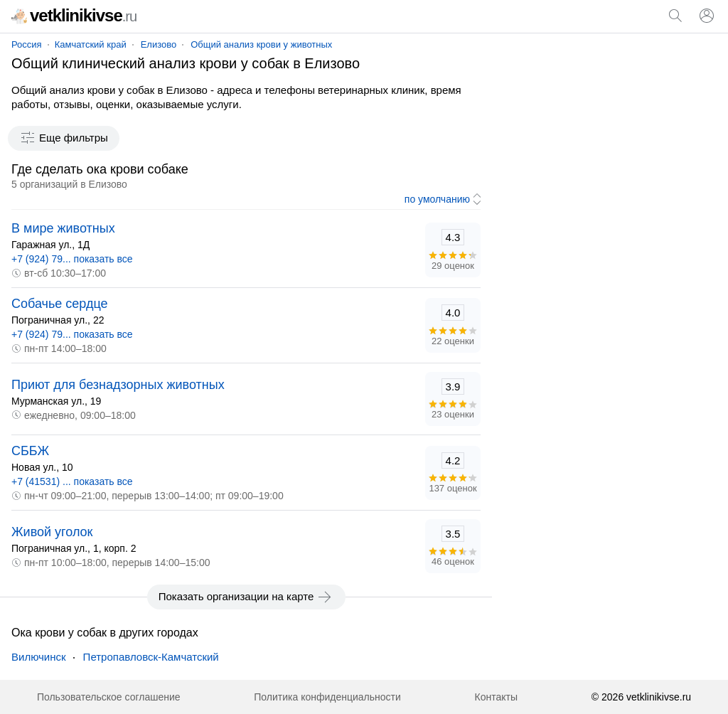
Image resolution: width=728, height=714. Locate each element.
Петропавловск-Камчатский (151, 657)
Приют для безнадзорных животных (118, 385)
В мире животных (63, 228)
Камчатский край (91, 44)
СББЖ (30, 451)
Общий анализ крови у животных (261, 44)
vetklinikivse (74, 15)
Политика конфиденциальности (327, 697)
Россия (27, 44)
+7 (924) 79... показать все (72, 259)
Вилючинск (39, 657)
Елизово (159, 44)
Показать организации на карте (246, 597)
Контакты (496, 697)
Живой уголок (52, 532)
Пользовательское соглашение (109, 697)
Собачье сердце (60, 304)
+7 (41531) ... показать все (72, 481)
